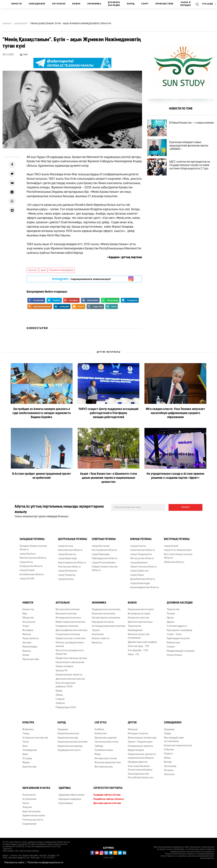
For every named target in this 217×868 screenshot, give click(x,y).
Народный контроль (103, 622)
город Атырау (27, 570)
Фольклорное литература (142, 738)
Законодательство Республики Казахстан (141, 776)
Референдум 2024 (66, 708)
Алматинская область (142, 550)
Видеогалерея (136, 750)
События (169, 750)
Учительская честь (33, 820)
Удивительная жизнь (34, 816)
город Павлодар (101, 554)
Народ (131, 4)
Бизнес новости (101, 639)
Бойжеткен (101, 734)
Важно (76, 4)
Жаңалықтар (21, 24)
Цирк (25, 754)
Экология (169, 775)
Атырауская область (31, 566)
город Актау (26, 562)
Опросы (27, 651)
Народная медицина (70, 799)
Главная (7, 24)
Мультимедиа (30, 647)
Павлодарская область (105, 559)
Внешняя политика (66, 614)
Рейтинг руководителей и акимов (70, 645)
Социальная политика (68, 634)
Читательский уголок (106, 742)
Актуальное (29, 622)
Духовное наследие (114, 4)
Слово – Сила (174, 634)
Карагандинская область (72, 563)
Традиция (63, 730)
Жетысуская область (142, 559)
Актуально (59, 4)
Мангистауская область (33, 558)
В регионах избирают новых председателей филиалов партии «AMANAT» (189, 146)
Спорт (145, 4)
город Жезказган (68, 571)
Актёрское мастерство (35, 738)
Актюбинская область (32, 575)
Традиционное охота (69, 750)
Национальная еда (68, 738)
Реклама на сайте (14, 863)
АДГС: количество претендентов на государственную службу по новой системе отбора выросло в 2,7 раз (190, 165)
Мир (25, 614)
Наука (26, 803)
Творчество (173, 610)
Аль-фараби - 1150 (138, 651)
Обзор (167, 758)
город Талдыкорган (141, 554)
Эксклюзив (170, 766)
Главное (60, 699)
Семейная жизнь (104, 750)
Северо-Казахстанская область (105, 569)
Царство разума (31, 812)
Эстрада (27, 759)
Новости (17, 4)
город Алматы (138, 546)
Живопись (28, 730)
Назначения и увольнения (70, 662)
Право (59, 691)
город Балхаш (66, 579)
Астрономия (29, 799)
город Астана (66, 546)
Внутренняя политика (68, 610)
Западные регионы (32, 539)
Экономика (94, 4)
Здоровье (169, 730)
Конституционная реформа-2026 (65, 685)
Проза (170, 618)
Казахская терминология (178, 746)
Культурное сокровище (180, 630)
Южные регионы (141, 539)
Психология (29, 795)
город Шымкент (139, 563)
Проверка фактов (137, 762)
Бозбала (99, 730)
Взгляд (168, 762)
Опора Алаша (174, 655)
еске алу (33, 270)
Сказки (171, 647)
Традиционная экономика (106, 610)
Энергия (27, 807)
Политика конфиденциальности (45, 863)
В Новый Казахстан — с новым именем (191, 123)
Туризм (96, 630)
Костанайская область (104, 550)
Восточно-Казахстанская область (178, 556)
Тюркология (134, 626)
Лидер (167, 734)
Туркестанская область (143, 567)
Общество (28, 618)
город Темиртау (67, 575)
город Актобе (27, 579)
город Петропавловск (104, 563)
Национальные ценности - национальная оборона (142, 756)
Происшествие (165, 4)
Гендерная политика (67, 626)
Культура (28, 723)
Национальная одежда (70, 746)
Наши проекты (31, 639)
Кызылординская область (145, 588)
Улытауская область (69, 567)
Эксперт (27, 643)
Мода (98, 754)
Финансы (97, 643)
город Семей (171, 546)
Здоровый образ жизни (71, 795)
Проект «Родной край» (140, 742)
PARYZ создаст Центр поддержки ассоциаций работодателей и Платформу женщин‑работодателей (108, 413)
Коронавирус (66, 803)
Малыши (133, 730)
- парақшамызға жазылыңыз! (81, 279)
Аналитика (98, 634)
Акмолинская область (70, 550)
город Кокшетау (67, 554)
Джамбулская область (143, 579)
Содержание (29, 824)
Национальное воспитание (72, 742)
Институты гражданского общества (70, 652)
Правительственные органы (71, 658)
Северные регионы (104, 539)
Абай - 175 (133, 655)
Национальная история (141, 610)
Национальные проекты (69, 675)
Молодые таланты (138, 734)
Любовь (99, 746)
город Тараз (137, 575)
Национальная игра (68, 734)
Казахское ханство (138, 618)
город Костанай (101, 546)
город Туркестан (139, 571)
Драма (171, 622)
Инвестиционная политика (70, 622)
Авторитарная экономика (106, 618)
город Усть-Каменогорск (178, 550)
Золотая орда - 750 (138, 646)
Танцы (26, 734)
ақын (43, 270)
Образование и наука (36, 788)
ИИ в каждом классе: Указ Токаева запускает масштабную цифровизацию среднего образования (175, 413)
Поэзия (171, 614)
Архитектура (29, 767)
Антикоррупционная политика (108, 626)
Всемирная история (139, 614)
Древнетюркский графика (142, 642)
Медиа (26, 763)
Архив (26, 655)
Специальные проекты (140, 746)
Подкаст (169, 754)
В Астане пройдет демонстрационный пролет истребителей (42, 476)
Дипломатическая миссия (70, 679)
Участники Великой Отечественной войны (140, 768)
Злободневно (37, 4)
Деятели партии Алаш (140, 622)
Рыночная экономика (103, 614)
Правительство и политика (71, 639)
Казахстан (28, 610)
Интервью (28, 630)
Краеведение (135, 630)
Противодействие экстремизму (174, 740)
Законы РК (61, 671)
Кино (25, 746)
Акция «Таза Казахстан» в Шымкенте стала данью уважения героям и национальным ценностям (108, 478)
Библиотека (174, 643)
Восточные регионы (177, 539)
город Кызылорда (140, 583)
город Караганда (67, 559)
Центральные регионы (72, 539)
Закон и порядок (186, 4)
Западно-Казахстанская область (33, 548)
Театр (26, 742)
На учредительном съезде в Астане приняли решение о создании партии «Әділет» (175, 476)
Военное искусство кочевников (139, 636)
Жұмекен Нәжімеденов (61, 270)
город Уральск (28, 554)
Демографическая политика (71, 630)
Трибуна (60, 703)
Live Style (101, 723)
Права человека (64, 667)
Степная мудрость (177, 626)
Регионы (169, 770)
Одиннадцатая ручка (178, 639)
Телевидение (30, 750)
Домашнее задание (106, 738)
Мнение (27, 634)
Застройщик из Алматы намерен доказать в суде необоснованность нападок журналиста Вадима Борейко (42, 413)
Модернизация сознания (181, 651)
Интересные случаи (106, 759)
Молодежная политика (68, 618)
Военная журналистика (108, 763)
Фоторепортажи (104, 767)
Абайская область (174, 562)
